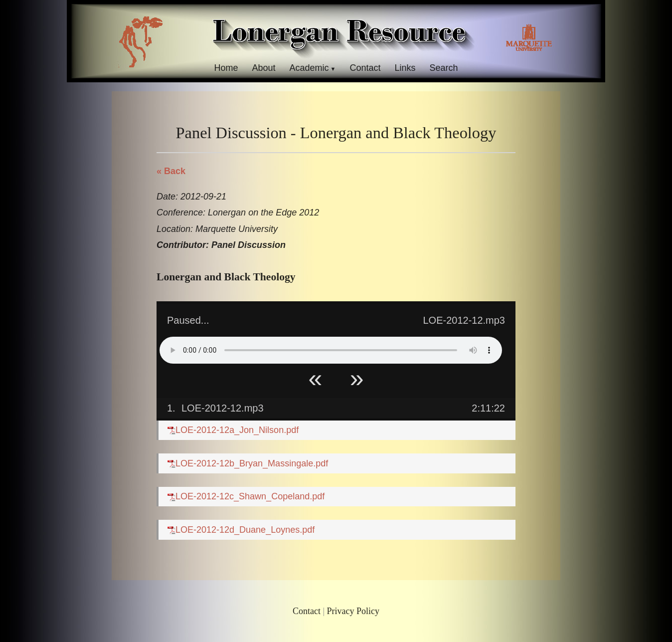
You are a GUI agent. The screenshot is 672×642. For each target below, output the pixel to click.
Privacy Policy (353, 611)
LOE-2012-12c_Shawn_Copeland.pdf (246, 496)
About (263, 68)
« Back (171, 171)
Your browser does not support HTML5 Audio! (331, 350)
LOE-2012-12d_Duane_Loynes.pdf (241, 530)
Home (226, 68)
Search (444, 68)
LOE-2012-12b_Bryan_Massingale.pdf (248, 463)
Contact (365, 68)
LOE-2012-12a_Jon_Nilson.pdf (233, 430)
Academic (309, 68)
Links (405, 68)
